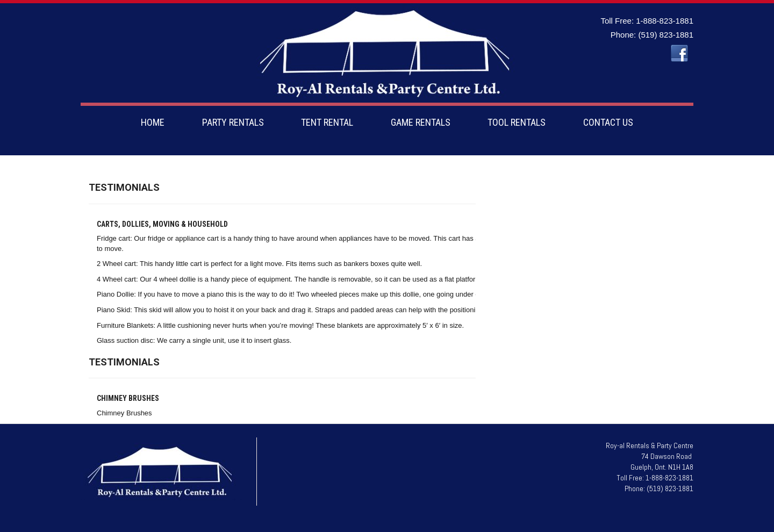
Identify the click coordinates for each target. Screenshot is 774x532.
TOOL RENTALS (517, 122)
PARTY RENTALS (233, 122)
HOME (153, 122)
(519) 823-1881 (666, 35)
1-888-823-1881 (665, 21)
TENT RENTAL (327, 122)
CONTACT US (608, 122)
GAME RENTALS (421, 122)
